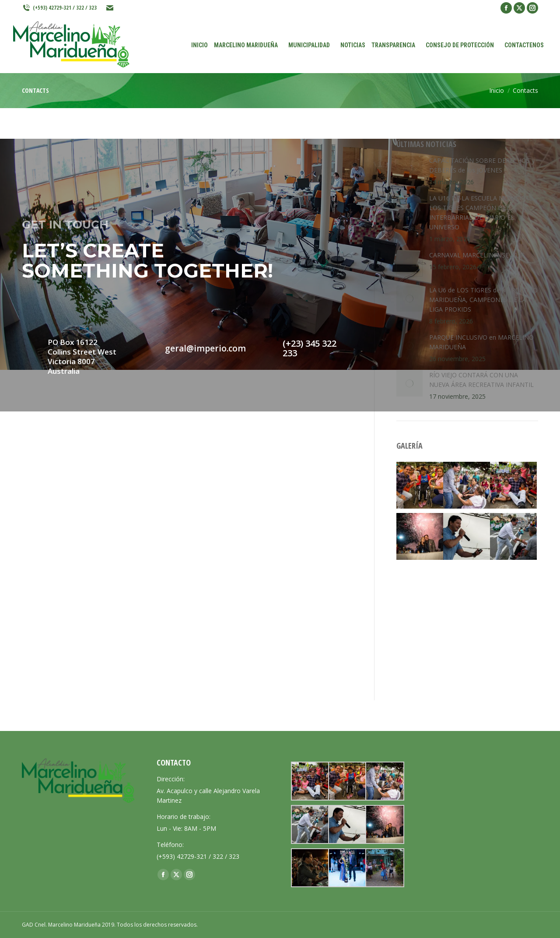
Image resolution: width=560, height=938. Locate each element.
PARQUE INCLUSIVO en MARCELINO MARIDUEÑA (481, 342)
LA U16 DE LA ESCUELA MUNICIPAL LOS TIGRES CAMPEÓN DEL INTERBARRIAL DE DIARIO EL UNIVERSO (481, 213)
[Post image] (409, 169)
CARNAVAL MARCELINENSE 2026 (477, 255)
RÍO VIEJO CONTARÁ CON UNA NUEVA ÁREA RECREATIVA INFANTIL (481, 380)
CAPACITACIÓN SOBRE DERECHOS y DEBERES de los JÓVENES (482, 165)
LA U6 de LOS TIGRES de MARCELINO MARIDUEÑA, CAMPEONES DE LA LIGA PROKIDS (483, 300)
